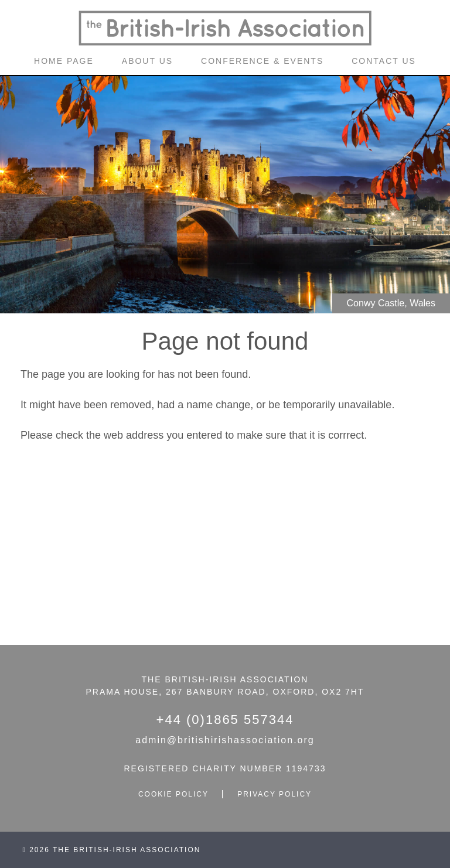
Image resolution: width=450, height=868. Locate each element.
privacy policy (275, 794)
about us (147, 61)
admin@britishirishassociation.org (225, 740)
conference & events (262, 61)
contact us (384, 61)
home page (64, 61)
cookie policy (173, 794)
